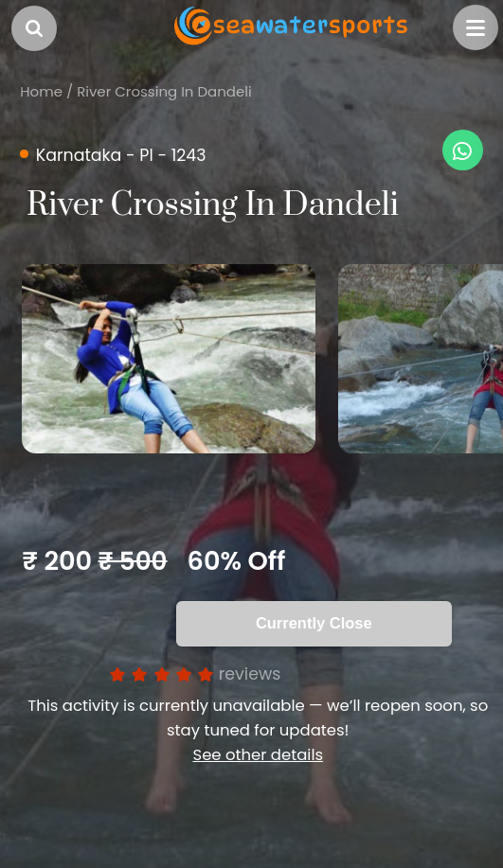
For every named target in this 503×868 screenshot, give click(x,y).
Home (41, 91)
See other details (258, 755)
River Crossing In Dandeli (164, 91)
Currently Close (314, 623)
